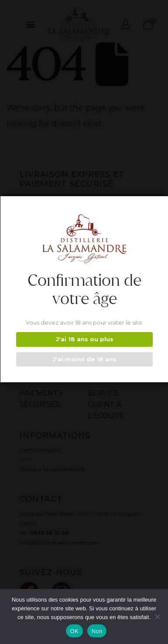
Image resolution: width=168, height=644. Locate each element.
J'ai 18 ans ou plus (85, 339)
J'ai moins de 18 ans (85, 359)
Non (97, 631)
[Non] (157, 616)
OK (74, 631)
